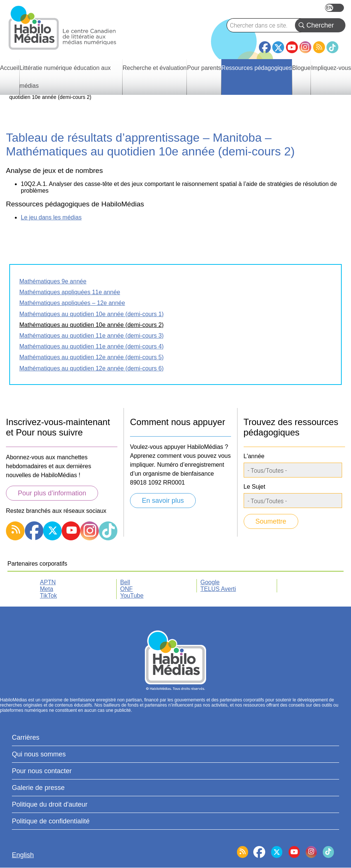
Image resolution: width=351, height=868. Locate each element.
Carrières (26, 737)
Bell (125, 582)
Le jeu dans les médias (51, 217)
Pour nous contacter (42, 771)
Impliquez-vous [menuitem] (331, 68)
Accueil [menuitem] (10, 68)
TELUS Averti (218, 589)
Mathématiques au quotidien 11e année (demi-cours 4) (92, 346)
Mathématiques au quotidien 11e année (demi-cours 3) (92, 336)
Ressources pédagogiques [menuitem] (256, 68)
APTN (48, 582)
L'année (254, 456)
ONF (127, 589)
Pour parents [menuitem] (204, 68)
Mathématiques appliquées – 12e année (72, 303)
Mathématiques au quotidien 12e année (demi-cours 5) (92, 357)
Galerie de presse (38, 788)
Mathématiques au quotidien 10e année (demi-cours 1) (92, 314)
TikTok (332, 47)
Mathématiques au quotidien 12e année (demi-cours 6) (92, 368)
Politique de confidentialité (51, 821)
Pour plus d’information (52, 493)
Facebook (265, 44)
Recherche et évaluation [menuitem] (155, 68)
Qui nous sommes (39, 754)
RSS (319, 47)
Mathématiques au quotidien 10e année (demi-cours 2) (92, 325)
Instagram (305, 47)
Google (210, 582)
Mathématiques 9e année (53, 281)
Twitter (278, 47)
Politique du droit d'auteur (50, 804)
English (334, 8)
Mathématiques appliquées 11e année (70, 292)
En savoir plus (163, 501)
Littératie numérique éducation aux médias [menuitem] (65, 77)
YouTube (292, 47)
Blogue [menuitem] (302, 68)
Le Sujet (255, 487)
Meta (47, 589)
